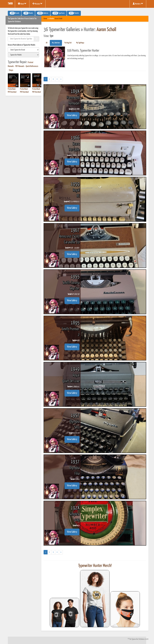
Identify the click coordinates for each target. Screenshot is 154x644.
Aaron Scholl (58, 19)
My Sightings (80, 43)
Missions (37, 4)
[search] (23, 50)
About (22, 4)
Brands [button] (15, 13)
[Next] (61, 79)
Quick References (32, 66)
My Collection (56, 43)
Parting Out (68, 43)
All (47, 43)
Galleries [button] (43, 13)
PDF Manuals (20, 66)
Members (138, 4)
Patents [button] (74, 13)
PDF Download (12, 92)
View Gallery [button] (72, 115)
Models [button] (28, 13)
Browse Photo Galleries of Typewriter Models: (22, 45)
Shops (11, 70)
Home (45, 19)
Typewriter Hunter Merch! (95, 566)
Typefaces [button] (59, 13)
